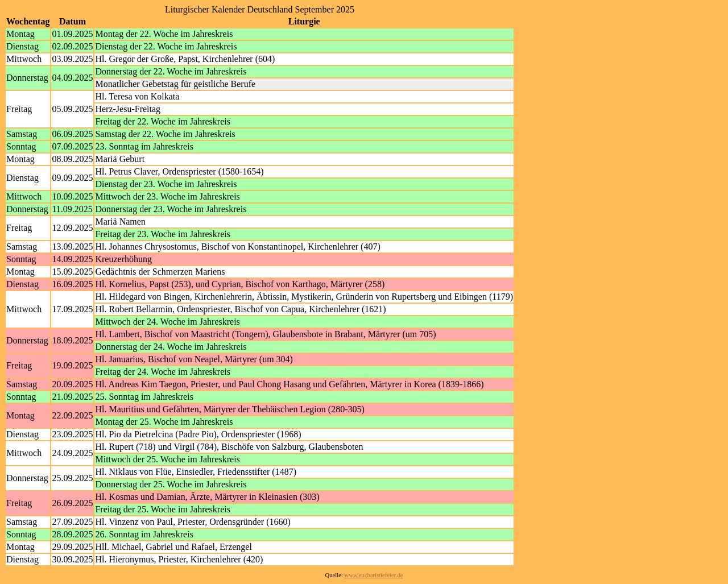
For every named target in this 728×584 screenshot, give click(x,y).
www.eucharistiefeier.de (374, 575)
